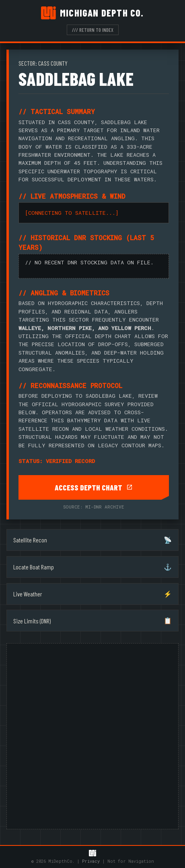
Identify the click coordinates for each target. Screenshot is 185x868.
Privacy (91, 861)
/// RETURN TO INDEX (93, 30)
